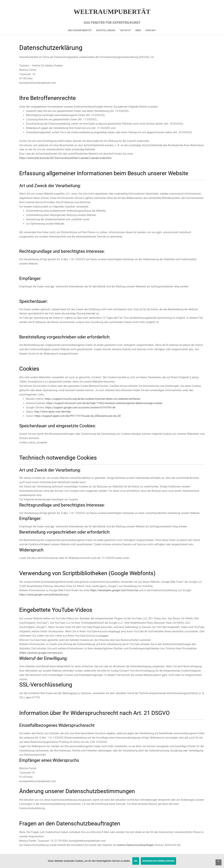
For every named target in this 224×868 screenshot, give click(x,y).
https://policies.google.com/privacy (41, 653)
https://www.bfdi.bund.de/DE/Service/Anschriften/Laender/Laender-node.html (65, 158)
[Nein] (219, 862)
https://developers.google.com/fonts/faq (114, 590)
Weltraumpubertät (112, 12)
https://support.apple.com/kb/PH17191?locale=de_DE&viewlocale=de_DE (78, 416)
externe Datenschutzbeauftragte (135, 845)
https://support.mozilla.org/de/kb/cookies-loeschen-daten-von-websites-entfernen (93, 399)
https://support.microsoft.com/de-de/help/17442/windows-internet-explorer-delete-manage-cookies (104, 403)
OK (136, 861)
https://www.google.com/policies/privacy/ (44, 595)
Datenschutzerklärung (158, 861)
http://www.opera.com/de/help (52, 412)
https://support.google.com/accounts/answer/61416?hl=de (80, 407)
